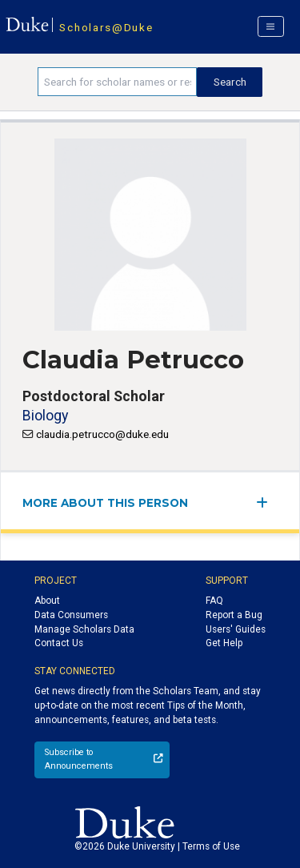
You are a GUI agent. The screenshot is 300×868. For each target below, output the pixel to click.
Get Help (224, 643)
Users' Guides (236, 629)
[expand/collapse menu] (267, 502)
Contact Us (59, 643)
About (47, 601)
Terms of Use (211, 846)
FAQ (214, 601)
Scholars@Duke (106, 27)
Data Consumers (71, 615)
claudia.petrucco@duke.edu (102, 434)
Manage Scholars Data (84, 629)
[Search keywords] (117, 82)
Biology (45, 415)
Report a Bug (234, 615)
